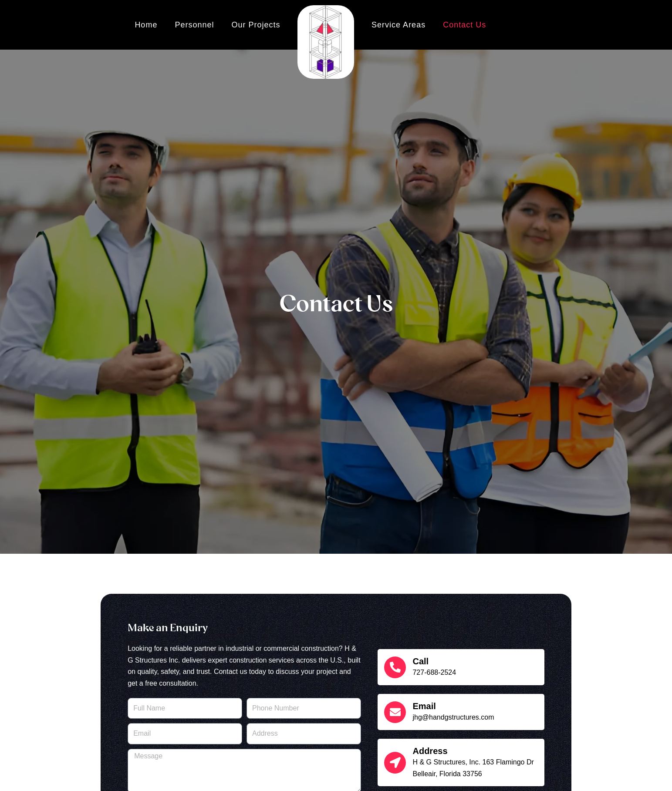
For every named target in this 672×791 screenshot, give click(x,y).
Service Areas (398, 25)
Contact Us (464, 25)
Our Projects (256, 25)
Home (146, 25)
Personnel (194, 25)
